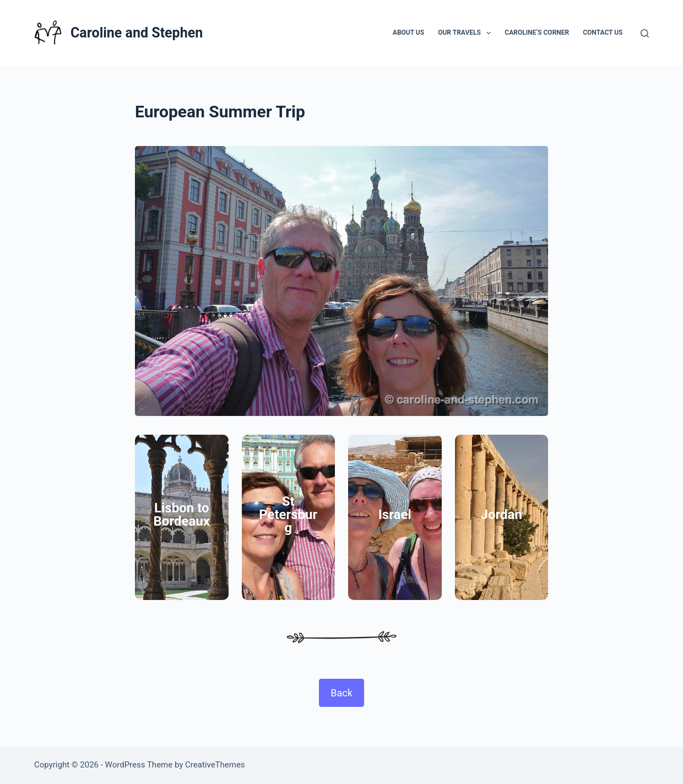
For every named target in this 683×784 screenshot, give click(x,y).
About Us (408, 33)
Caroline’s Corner (537, 33)
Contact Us (603, 33)
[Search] (645, 33)
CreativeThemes (215, 765)
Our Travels (467, 33)
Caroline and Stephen (137, 33)
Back (341, 693)
